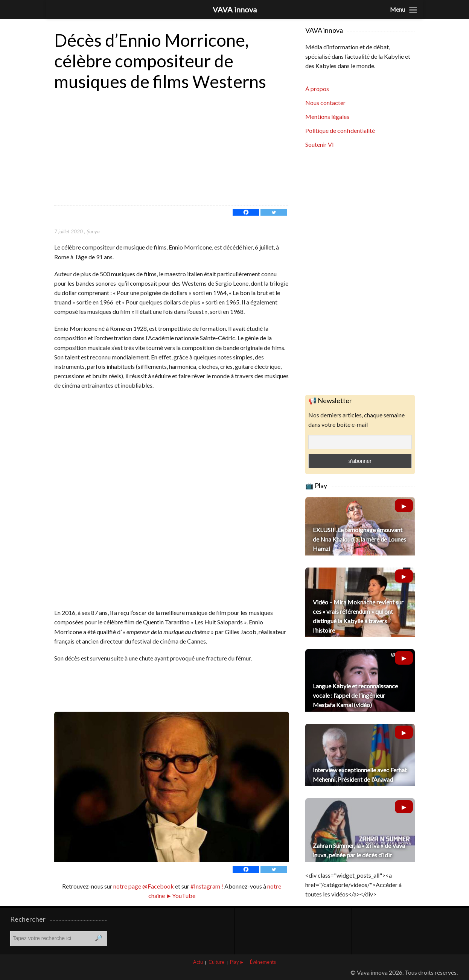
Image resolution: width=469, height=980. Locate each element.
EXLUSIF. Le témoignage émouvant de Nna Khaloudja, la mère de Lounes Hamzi (359, 539)
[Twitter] (274, 212)
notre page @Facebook (144, 886)
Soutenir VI (320, 144)
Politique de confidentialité (340, 130)
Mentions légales (327, 116)
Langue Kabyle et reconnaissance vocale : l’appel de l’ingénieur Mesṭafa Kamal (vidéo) (355, 695)
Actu (198, 962)
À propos (317, 89)
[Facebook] (246, 212)
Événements (263, 962)
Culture (216, 962)
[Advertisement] (172, 149)
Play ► (237, 962)
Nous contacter (325, 103)
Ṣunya (93, 231)
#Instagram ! (206, 886)
